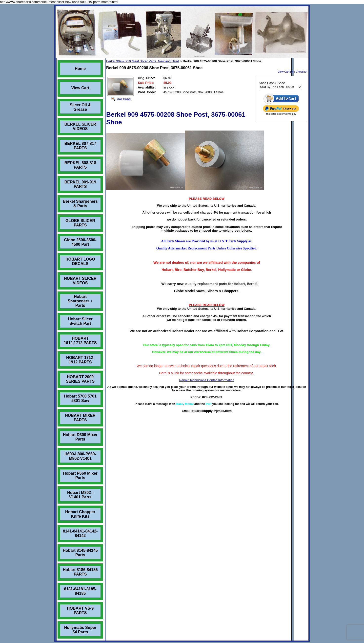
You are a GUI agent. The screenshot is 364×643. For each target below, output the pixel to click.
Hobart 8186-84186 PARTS (80, 572)
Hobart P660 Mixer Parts (80, 476)
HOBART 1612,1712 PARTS (80, 341)
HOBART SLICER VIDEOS (80, 281)
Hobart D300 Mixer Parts (80, 437)
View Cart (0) (286, 72)
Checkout (302, 72)
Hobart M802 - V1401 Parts (80, 495)
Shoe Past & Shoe (272, 83)
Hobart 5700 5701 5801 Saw (80, 398)
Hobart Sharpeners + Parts (80, 301)
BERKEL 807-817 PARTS (80, 146)
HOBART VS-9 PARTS (80, 610)
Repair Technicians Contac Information (207, 380)
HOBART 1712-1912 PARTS (80, 360)
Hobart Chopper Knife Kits (80, 514)
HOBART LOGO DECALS (80, 261)
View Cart (80, 88)
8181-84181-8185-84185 (80, 591)
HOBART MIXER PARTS (80, 418)
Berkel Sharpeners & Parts (80, 204)
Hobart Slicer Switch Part (80, 321)
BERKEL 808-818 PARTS (80, 165)
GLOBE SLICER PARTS (80, 223)
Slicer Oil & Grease (80, 107)
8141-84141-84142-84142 (80, 533)
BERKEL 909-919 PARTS (80, 184)
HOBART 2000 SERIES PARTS (80, 379)
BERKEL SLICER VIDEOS (80, 126)
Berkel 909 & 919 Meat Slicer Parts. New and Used (143, 61)
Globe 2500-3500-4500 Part (80, 242)
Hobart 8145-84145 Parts (80, 553)
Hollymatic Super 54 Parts (80, 630)
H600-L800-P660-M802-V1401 (80, 456)
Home (80, 69)
